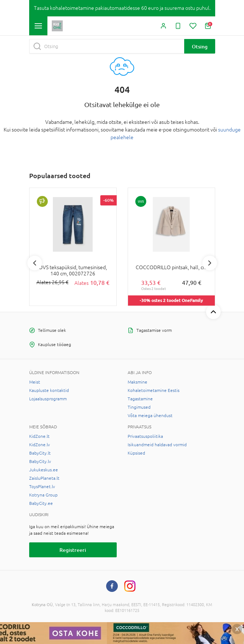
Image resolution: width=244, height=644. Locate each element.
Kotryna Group (43, 495)
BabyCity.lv (40, 462)
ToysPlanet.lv (42, 487)
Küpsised (136, 453)
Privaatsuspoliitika (145, 436)
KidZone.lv (40, 445)
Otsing (200, 46)
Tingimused (139, 407)
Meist (35, 382)
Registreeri (73, 550)
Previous (35, 263)
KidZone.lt (39, 436)
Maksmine (138, 382)
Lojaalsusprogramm (48, 399)
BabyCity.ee (41, 503)
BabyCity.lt (40, 453)
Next (210, 263)
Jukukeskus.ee (44, 470)
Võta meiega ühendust (150, 416)
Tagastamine (140, 399)
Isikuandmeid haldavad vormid (157, 445)
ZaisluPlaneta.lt (44, 478)
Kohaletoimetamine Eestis (154, 390)
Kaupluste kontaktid (49, 390)
